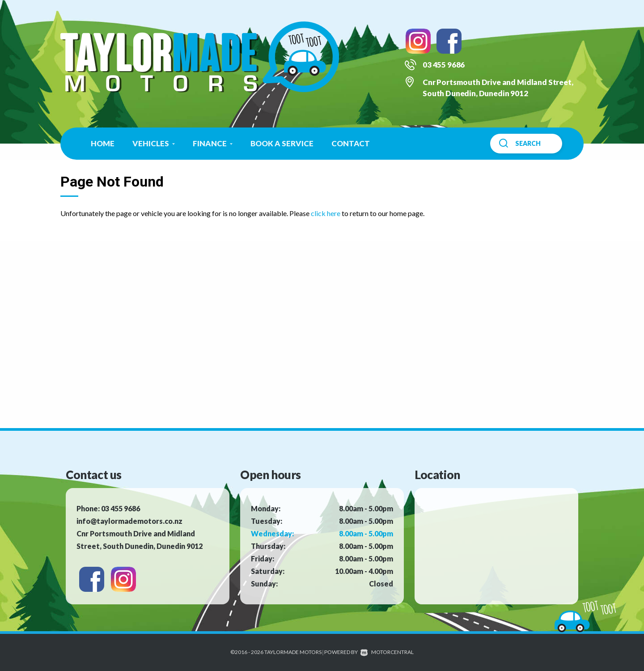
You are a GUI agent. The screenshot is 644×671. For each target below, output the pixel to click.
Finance (213, 143)
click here (326, 213)
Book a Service (282, 143)
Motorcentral (387, 652)
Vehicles (154, 143)
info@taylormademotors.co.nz (129, 521)
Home (103, 143)
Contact (351, 143)
